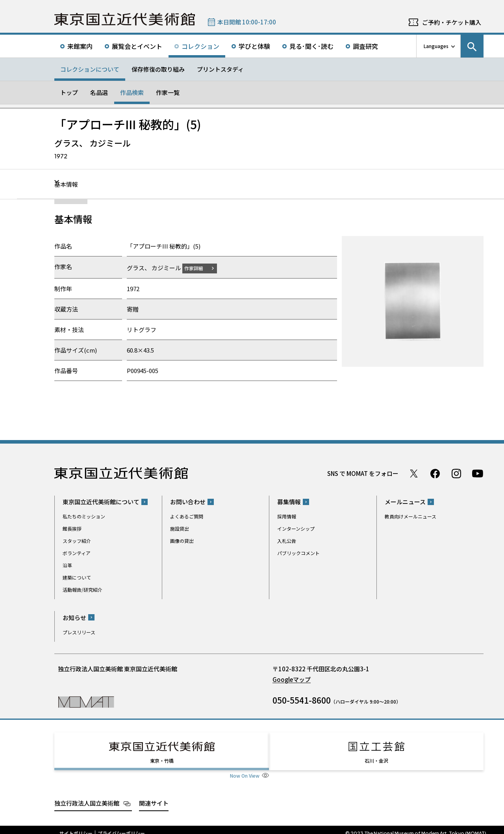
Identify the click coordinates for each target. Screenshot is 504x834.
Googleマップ (292, 679)
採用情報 (287, 516)
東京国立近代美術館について (101, 502)
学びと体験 (254, 46)
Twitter (414, 473)
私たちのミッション (84, 516)
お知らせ (74, 617)
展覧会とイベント (137, 46)
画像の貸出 (182, 541)
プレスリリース (79, 632)
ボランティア (77, 553)
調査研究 (365, 46)
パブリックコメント (298, 553)
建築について (77, 577)
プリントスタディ (220, 69)
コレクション (200, 46)
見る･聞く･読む (311, 46)
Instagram (456, 473)
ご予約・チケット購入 (452, 22)
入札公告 (287, 541)
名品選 (99, 92)
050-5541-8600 (302, 700)
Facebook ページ (435, 473)
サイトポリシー (76, 826)
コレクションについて (90, 69)
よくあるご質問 (187, 516)
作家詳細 (198, 268)
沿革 (67, 565)
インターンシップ (296, 528)
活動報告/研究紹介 (82, 590)
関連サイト (154, 796)
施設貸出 (180, 528)
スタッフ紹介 (77, 541)
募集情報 (289, 502)
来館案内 (80, 46)
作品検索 (132, 92)
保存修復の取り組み (158, 69)
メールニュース (405, 502)
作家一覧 (168, 92)
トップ (69, 92)
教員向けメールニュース (410, 516)
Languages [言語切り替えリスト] (436, 46)
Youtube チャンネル (478, 473)
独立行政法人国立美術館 (87, 796)
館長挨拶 (72, 528)
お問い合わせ (188, 502)
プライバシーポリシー (121, 826)
